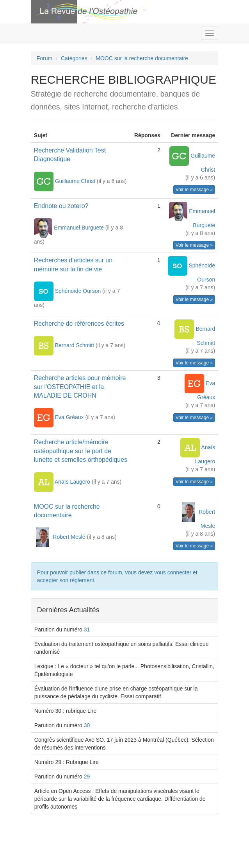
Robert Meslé (70, 537)
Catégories (74, 58)
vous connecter (173, 572)
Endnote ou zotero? (61, 206)
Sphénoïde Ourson (79, 291)
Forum (44, 58)
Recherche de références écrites (79, 324)
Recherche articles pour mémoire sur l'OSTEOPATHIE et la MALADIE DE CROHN (80, 387)
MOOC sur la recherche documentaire (142, 58)
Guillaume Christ (76, 181)
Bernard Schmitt (75, 345)
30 (87, 725)
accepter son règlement (66, 580)
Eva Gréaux (70, 417)
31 (87, 629)
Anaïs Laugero (73, 481)
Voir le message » (194, 190)
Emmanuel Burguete (80, 228)
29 (87, 777)
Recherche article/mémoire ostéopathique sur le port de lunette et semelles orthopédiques (81, 451)
